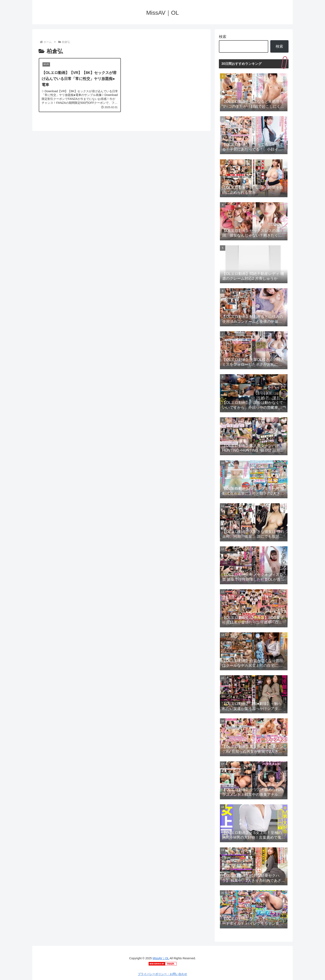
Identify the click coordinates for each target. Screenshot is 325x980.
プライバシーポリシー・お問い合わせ (162, 974)
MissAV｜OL (161, 958)
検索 (223, 37)
